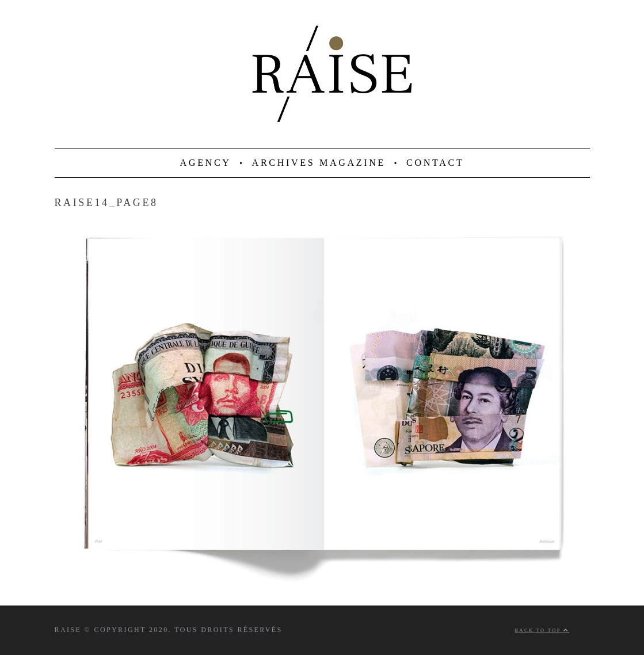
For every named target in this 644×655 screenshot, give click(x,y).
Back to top (542, 631)
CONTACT (435, 163)
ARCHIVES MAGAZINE (319, 163)
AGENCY (206, 163)
